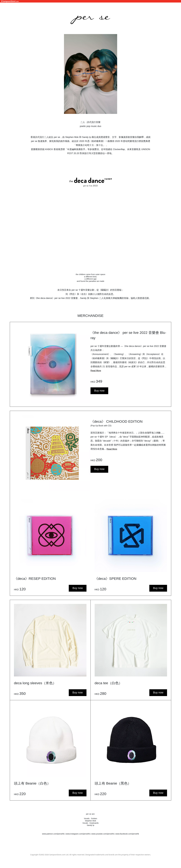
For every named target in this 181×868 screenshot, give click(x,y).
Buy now (100, 391)
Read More (96, 371)
